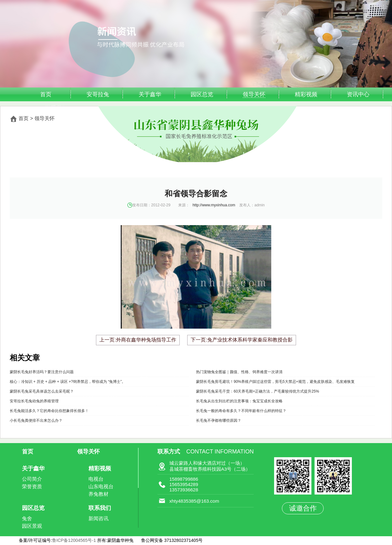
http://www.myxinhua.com (214, 205)
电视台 (96, 479)
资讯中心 (358, 94)
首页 (46, 94)
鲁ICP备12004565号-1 (75, 540)
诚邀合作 (303, 508)
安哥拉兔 (98, 94)
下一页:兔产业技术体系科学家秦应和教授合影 (241, 340)
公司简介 (32, 479)
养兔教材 (98, 494)
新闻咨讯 (98, 519)
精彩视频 (306, 94)
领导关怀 (254, 94)
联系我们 (100, 508)
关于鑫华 (150, 94)
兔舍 (27, 519)
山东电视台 (101, 487)
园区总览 (202, 94)
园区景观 (32, 526)
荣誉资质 (32, 487)
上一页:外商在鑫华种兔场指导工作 (138, 340)
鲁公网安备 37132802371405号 (172, 540)
